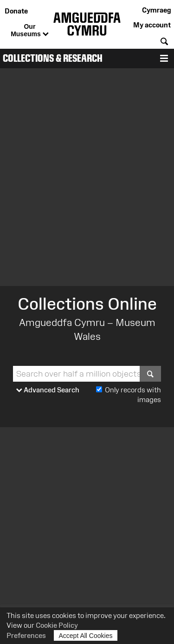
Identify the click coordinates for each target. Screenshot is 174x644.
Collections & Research (53, 58)
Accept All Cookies (86, 635)
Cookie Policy (57, 625)
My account (152, 25)
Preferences (26, 635)
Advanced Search (48, 390)
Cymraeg (156, 10)
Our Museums (29, 31)
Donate (16, 11)
